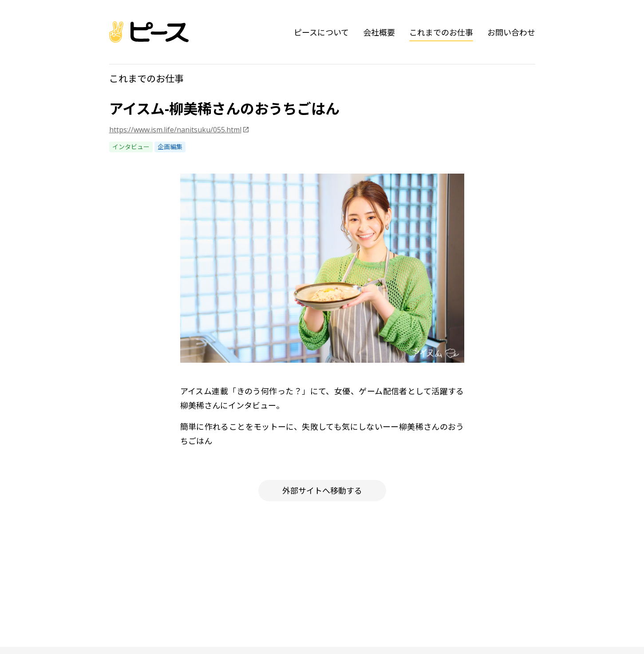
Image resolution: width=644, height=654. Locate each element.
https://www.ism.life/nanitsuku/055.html (175, 130)
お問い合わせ (511, 32)
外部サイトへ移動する (322, 491)
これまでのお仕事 (441, 32)
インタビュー (131, 147)
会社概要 (379, 32)
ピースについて (321, 32)
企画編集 (170, 147)
